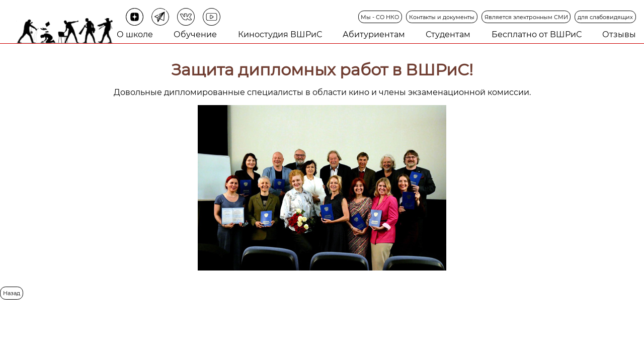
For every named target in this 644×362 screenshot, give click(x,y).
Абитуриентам (374, 34)
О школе (135, 34)
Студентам (448, 34)
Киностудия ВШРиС (280, 34)
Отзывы (619, 34)
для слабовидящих (605, 17)
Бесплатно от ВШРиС (537, 34)
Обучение (195, 34)
